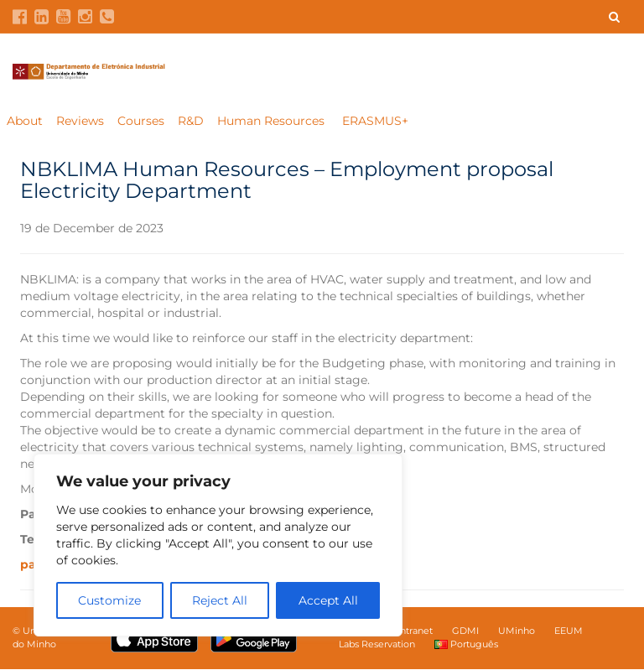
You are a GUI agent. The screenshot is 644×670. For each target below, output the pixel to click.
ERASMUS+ (375, 122)
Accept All (328, 600)
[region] (218, 545)
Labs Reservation (377, 645)
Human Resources (273, 122)
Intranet (415, 631)
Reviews (80, 122)
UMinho (517, 631)
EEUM (569, 631)
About (25, 122)
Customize (109, 600)
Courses (141, 122)
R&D (191, 122)
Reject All (220, 600)
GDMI (465, 631)
